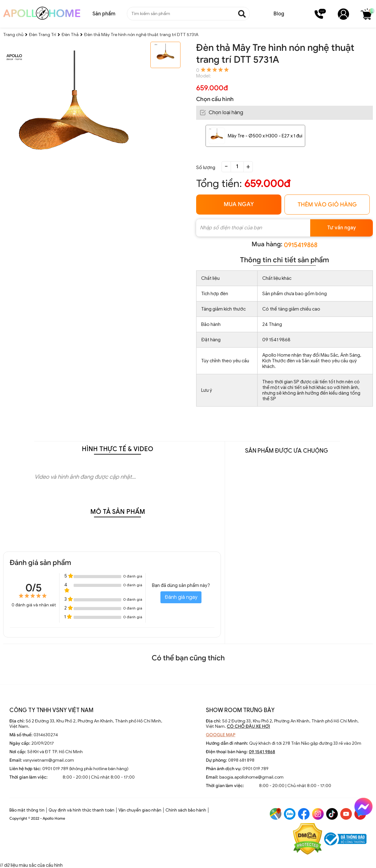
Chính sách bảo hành (186, 810)
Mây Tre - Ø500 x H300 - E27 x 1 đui (265, 136)
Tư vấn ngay (342, 228)
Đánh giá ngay (181, 597)
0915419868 (301, 245)
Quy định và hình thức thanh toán (81, 810)
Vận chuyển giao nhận (140, 810)
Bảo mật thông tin (27, 810)
